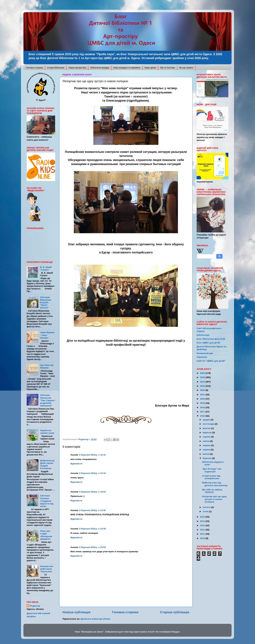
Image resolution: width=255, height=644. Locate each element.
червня (207, 445)
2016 (203, 416)
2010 (203, 538)
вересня (207, 433)
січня (206, 511)
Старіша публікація (175, 612)
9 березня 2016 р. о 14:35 (93, 529)
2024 (203, 382)
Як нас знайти (186, 68)
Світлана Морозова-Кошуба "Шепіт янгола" (46, 303)
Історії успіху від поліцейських (211, 477)
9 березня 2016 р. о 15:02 (93, 547)
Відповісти (76, 464)
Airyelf (151, 632)
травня (207, 450)
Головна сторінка (34, 68)
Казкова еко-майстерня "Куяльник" (47, 569)
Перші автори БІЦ (77, 68)
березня (207, 458)
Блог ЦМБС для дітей (208, 343)
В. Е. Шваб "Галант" (46, 268)
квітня (206, 454)
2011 (203, 534)
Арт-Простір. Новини (47, 366)
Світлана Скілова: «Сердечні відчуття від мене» (47, 501)
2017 (203, 412)
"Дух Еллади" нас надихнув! (212, 470)
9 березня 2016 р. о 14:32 (93, 510)
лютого (207, 507)
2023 (203, 386)
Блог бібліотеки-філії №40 (211, 339)
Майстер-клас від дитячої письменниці (215, 484)
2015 (203, 517)
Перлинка (202, 357)
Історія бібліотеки (56, 68)
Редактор (35, 606)
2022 (203, 390)
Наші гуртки (150, 68)
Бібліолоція (203, 335)
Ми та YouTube (168, 68)
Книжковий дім (205, 353)
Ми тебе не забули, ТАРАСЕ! (212, 491)
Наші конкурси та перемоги (127, 68)
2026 (203, 373)
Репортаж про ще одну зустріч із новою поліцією (214, 499)
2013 (203, 525)
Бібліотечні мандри (100, 68)
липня (206, 441)
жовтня (207, 428)
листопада (209, 424)
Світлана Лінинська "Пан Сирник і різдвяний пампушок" (48, 400)
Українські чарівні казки (47, 432)
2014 (203, 521)
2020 (203, 399)
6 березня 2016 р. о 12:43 (93, 473)
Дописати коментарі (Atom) (95, 619)
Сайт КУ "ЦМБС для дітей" (211, 361)
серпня (207, 437)
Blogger (176, 632)
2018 (203, 407)
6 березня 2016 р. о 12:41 (93, 455)
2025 (203, 377)
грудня (207, 420)
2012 (203, 530)
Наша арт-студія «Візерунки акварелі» (46, 535)
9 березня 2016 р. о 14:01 (93, 492)
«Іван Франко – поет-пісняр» (47, 335)
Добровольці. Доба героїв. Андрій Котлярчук (47, 464)
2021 (203, 395)
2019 (203, 403)
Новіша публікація (76, 612)
